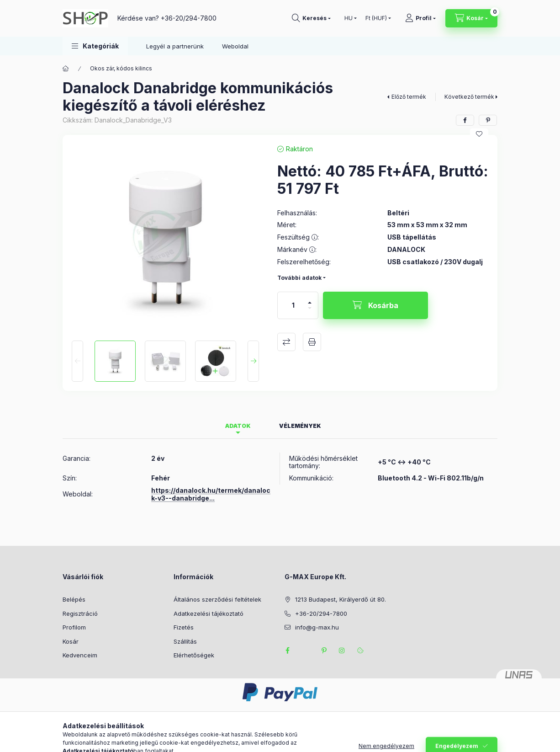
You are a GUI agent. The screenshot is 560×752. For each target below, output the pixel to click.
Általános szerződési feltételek (217, 599)
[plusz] (310, 299)
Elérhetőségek (194, 655)
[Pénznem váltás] (376, 18)
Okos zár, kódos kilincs (121, 68)
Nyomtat (312, 342)
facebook (287, 651)
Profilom (74, 627)
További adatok (299, 278)
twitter (306, 651)
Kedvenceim (80, 655)
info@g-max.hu (317, 627)
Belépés (74, 599)
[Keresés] (311, 18)
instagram (342, 651)
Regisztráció (80, 613)
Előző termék (409, 97)
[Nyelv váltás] (349, 18)
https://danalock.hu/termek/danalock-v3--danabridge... (211, 494)
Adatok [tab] (238, 426)
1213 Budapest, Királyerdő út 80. (341, 599)
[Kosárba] (375, 305)
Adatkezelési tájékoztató (209, 613)
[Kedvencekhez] (479, 134)
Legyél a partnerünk (175, 46)
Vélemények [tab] (300, 426)
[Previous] (77, 361)
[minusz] (310, 312)
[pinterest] (488, 120)
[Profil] (420, 18)
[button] (95, 46)
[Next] (253, 361)
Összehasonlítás (286, 342)
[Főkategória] (66, 69)
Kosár (71, 641)
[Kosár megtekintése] (471, 18)
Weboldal (235, 46)
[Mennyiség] (293, 305)
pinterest (324, 651)
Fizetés (184, 627)
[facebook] (465, 120)
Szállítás (185, 641)
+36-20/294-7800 (189, 18)
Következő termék (469, 97)
